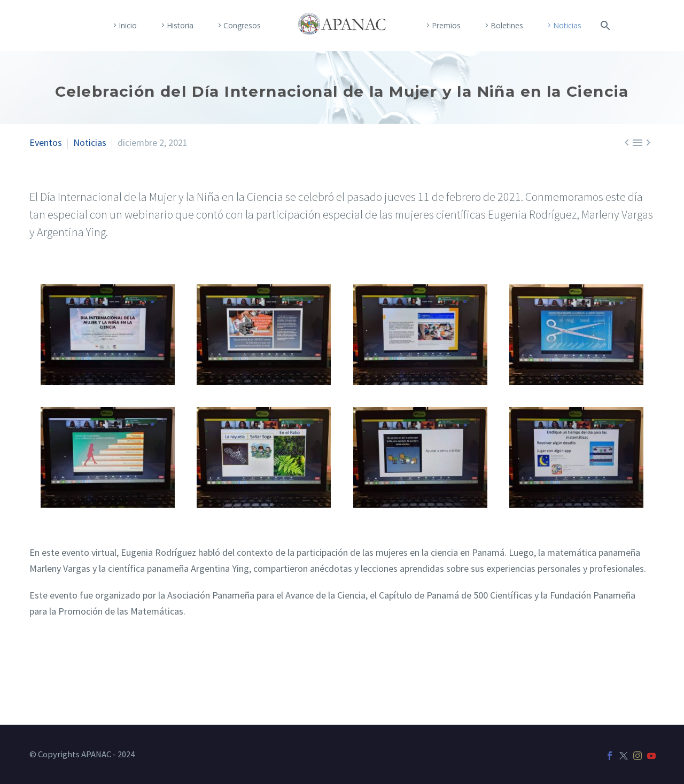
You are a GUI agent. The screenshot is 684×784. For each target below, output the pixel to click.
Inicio (128, 25)
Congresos (242, 25)
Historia (180, 25)
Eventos (46, 142)
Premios (446, 25)
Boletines (507, 25)
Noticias (567, 25)
